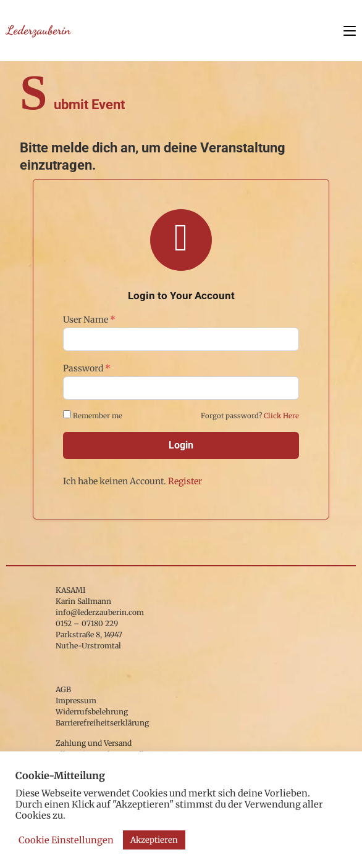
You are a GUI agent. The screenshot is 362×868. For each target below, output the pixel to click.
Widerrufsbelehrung (92, 712)
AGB (63, 689)
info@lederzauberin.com (100, 612)
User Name (89, 320)
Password (87, 368)
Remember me (94, 415)
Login (181, 445)
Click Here (281, 416)
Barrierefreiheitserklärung (102, 723)
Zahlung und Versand (94, 743)
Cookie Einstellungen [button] (66, 840)
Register (185, 481)
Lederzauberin (38, 30)
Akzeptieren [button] (154, 840)
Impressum (76, 701)
